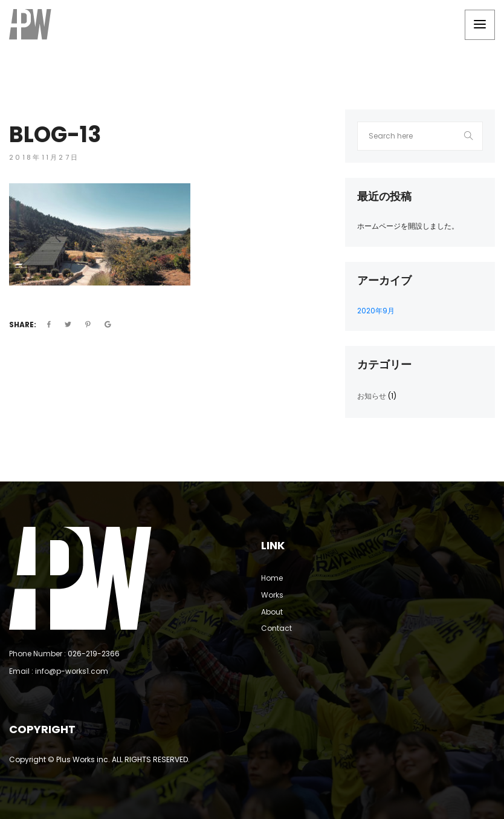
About (272, 612)
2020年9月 (376, 311)
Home (272, 578)
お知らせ (372, 396)
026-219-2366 (94, 654)
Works (272, 595)
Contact (276, 628)
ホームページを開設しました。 (408, 226)
